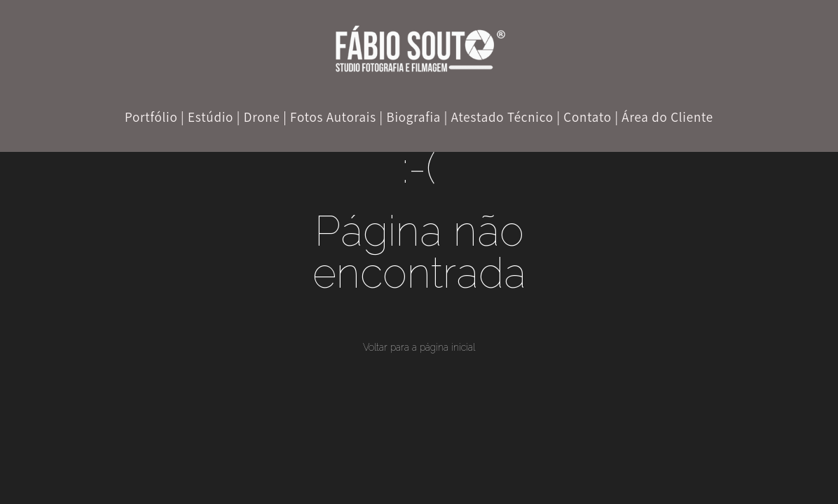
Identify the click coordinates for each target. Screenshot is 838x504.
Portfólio (151, 117)
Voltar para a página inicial (419, 347)
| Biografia (411, 117)
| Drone (259, 117)
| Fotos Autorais (330, 117)
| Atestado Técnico (499, 117)
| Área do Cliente (664, 117)
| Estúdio (207, 117)
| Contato (584, 117)
